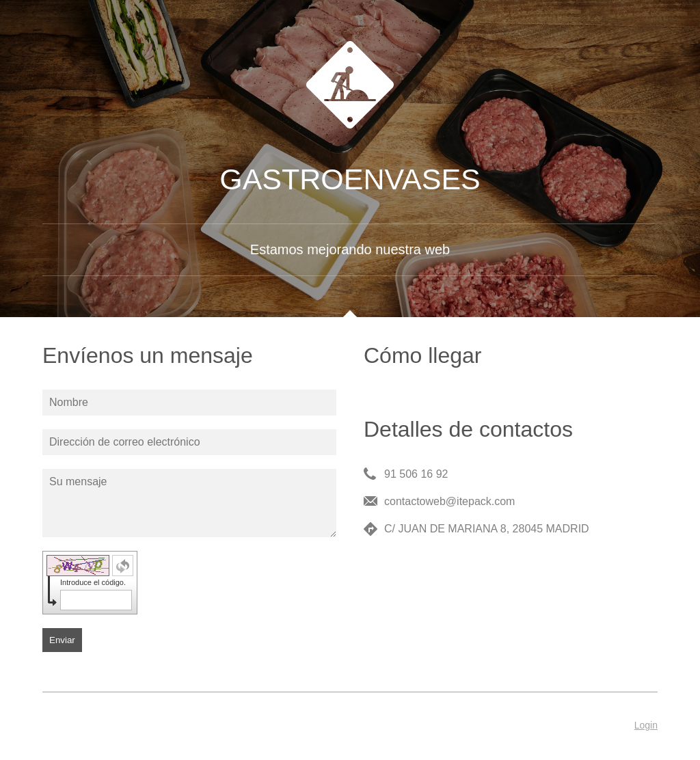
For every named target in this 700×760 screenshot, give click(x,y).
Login (646, 725)
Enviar (62, 640)
